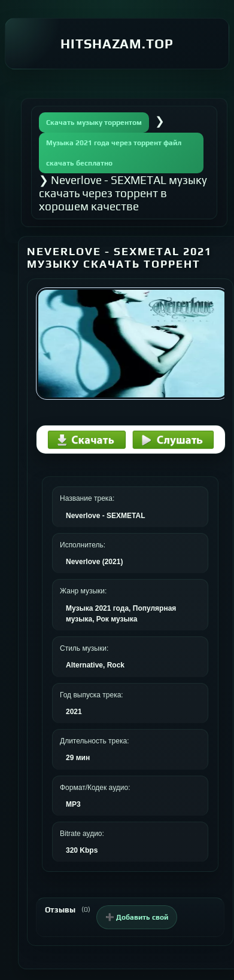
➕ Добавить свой (137, 917)
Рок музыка (117, 619)
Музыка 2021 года (97, 608)
